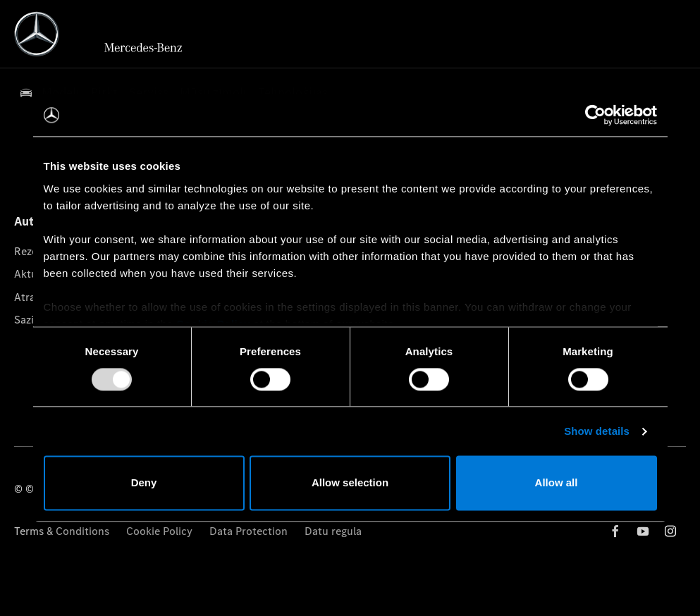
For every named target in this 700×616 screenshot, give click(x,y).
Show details (597, 431)
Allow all (557, 483)
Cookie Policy (159, 531)
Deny (144, 483)
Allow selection (350, 483)
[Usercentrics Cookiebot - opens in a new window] (595, 115)
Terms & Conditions (62, 531)
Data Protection (248, 531)
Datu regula (333, 531)
